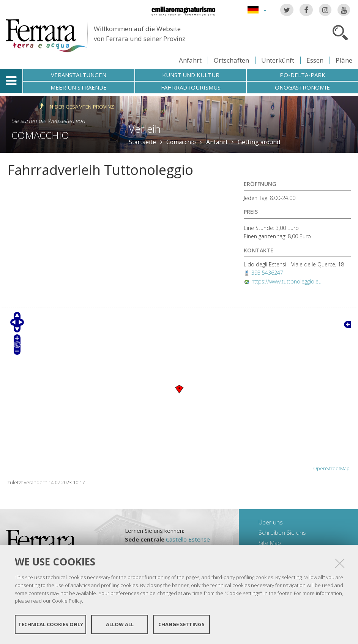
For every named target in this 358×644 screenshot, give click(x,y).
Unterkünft (278, 60)
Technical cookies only (51, 624)
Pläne (344, 60)
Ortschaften (231, 60)
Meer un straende (79, 87)
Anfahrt (190, 60)
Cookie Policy (67, 601)
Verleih (145, 129)
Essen (315, 60)
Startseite (142, 142)
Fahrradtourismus (191, 87)
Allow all (120, 624)
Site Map (270, 543)
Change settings (181, 624)
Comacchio (40, 135)
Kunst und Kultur (191, 75)
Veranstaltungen (79, 75)
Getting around (259, 142)
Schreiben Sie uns (282, 532)
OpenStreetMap (331, 468)
